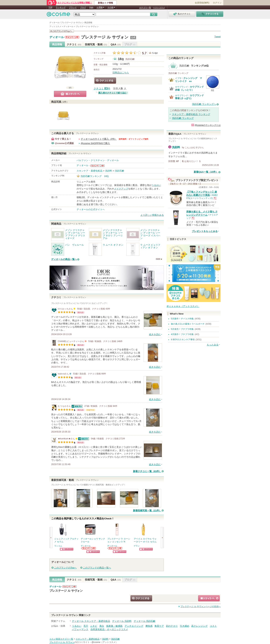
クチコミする (105, 81)
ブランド (73, 7)
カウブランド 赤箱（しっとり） (189, 88)
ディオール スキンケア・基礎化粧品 (91, 621)
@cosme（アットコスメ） (105, 642)
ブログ (83, 7)
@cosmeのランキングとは (208, 125)
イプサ (178, 78)
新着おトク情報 (105, 3)
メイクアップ (121, 189)
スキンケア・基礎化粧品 (89, 171)
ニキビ (94, 626)
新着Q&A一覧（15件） (206, 172)
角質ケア (159, 626)
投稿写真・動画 (96, 44)
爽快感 (149, 626)
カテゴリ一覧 (145, 8)
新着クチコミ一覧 (147, 471)
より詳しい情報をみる (152, 215)
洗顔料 (109, 171)
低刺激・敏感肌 (114, 626)
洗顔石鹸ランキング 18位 (95, 176)
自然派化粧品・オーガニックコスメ (109, 629)
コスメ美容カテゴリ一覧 (61, 639)
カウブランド (182, 87)
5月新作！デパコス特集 (182, 319)
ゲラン (137, 546)
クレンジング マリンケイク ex (189, 80)
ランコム (58, 546)
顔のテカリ (172, 626)
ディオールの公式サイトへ (91, 209)
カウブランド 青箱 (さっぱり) (189, 97)
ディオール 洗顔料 (122, 621)
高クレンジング (199, 626)
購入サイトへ (70, 94)
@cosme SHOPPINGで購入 (95, 143)
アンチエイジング (134, 626)
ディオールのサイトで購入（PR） (99, 139)
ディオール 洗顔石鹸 (145, 621)
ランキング (61, 7)
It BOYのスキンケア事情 (183, 340)
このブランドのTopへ (65, 568)
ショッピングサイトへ (67, 549)
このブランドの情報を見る (62, 31)
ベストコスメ (159, 8)
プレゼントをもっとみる (205, 231)
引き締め (185, 626)
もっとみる (213, 345)
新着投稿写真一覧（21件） (147, 510)
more (158, 259)
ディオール (57, 37)
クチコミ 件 (102, 89)
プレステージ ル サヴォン (105, 37)
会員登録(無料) (202, 3)
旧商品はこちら (121, 73)
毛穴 (86, 626)
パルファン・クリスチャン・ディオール (98, 160)
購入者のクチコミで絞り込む (112, 93)
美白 (102, 626)
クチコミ (74, 44)
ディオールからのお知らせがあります (72, 37)
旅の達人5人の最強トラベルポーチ (188, 324)
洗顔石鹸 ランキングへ (204, 104)
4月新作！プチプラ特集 (182, 334)
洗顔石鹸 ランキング (183, 118)
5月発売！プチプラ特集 (182, 329)
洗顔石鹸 (130, 59)
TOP (50, 7)
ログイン (217, 3)
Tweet (217, 37)
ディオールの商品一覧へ (64, 259)
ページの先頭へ (201, 606)
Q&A (91, 7)
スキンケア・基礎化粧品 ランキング (191, 114)
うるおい (156, 185)
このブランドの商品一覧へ (97, 568)
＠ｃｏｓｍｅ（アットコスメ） (183, 306)
